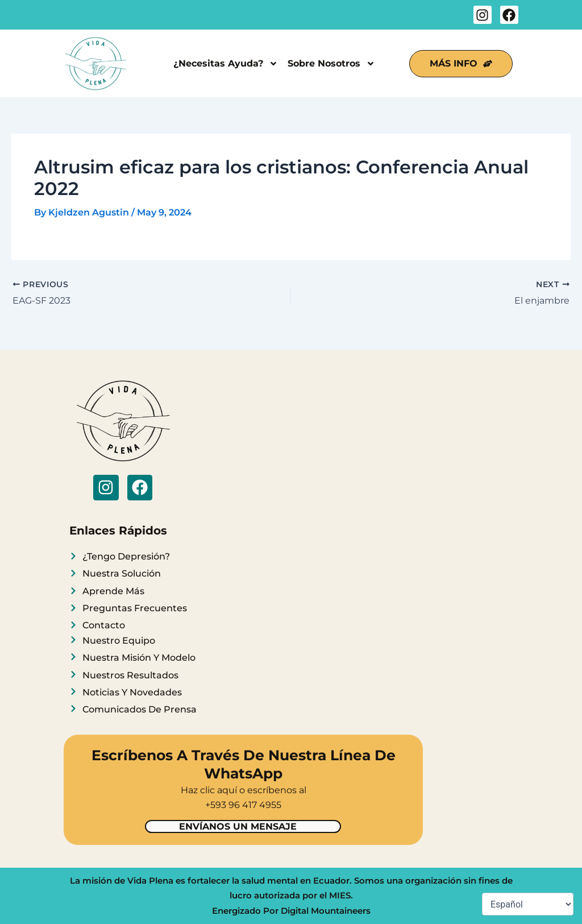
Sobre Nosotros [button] (331, 64)
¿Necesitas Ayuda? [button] (226, 64)
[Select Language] (528, 904)
